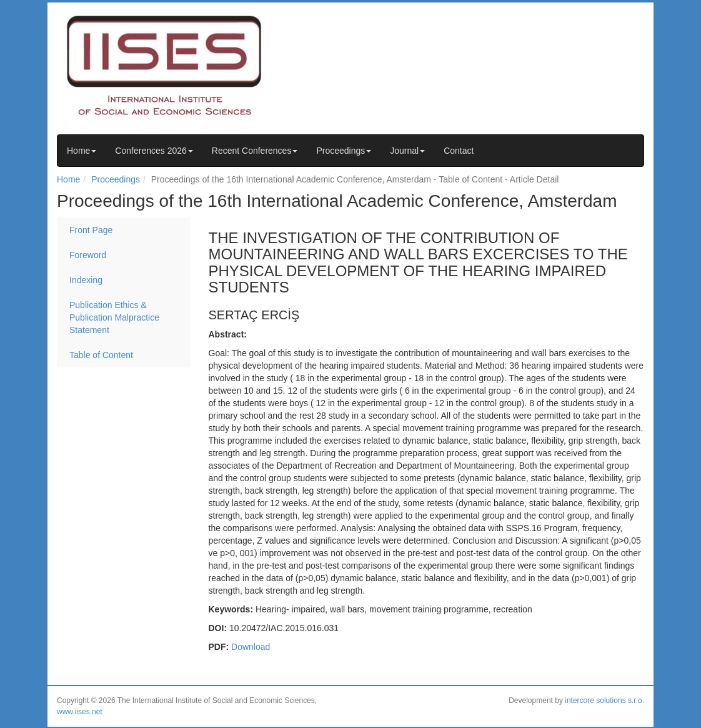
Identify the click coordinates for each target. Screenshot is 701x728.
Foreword (88, 255)
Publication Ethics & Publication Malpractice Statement (114, 317)
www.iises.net (80, 712)
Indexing (86, 280)
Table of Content (101, 355)
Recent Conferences (255, 151)
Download (251, 647)
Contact (459, 151)
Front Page (91, 230)
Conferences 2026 (154, 151)
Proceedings (344, 151)
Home (82, 151)
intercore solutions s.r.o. (604, 701)
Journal (407, 151)
